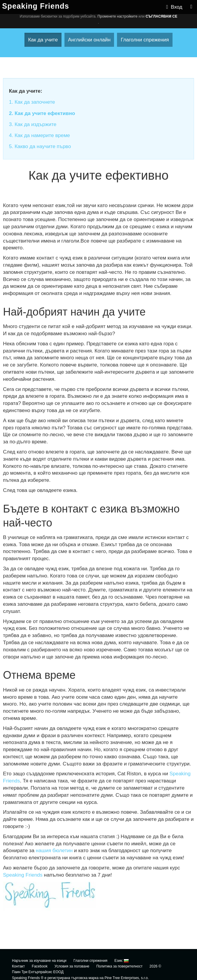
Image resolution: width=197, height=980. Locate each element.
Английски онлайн (89, 40)
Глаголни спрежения (145, 40)
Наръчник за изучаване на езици (39, 961)
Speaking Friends (23, 875)
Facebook (40, 966)
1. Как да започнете (32, 102)
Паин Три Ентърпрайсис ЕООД (38, 972)
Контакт (18, 966)
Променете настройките (118, 16)
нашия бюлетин (54, 851)
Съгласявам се (161, 16)
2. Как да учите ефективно (42, 113)
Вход (174, 7)
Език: (121, 961)
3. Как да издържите (33, 124)
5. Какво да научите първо (40, 146)
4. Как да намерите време (39, 135)
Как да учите (43, 40)
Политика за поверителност (120, 966)
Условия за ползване (72, 966)
